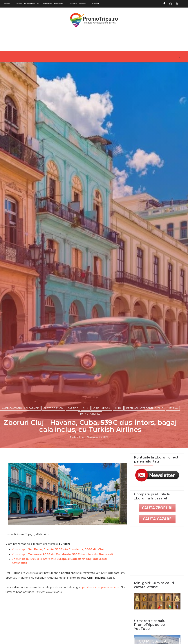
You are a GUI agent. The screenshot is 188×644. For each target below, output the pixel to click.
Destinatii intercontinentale (145, 408)
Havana (173, 408)
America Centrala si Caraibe (20, 408)
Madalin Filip (77, 437)
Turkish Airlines (90, 414)
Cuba (118, 408)
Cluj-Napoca (102, 408)
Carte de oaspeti (77, 4)
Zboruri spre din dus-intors (62, 554)
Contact (95, 4)
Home (7, 4)
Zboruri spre (58, 549)
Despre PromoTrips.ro (27, 4)
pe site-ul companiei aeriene (101, 587)
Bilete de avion (53, 408)
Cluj (86, 408)
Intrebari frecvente (53, 4)
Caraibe (73, 408)
